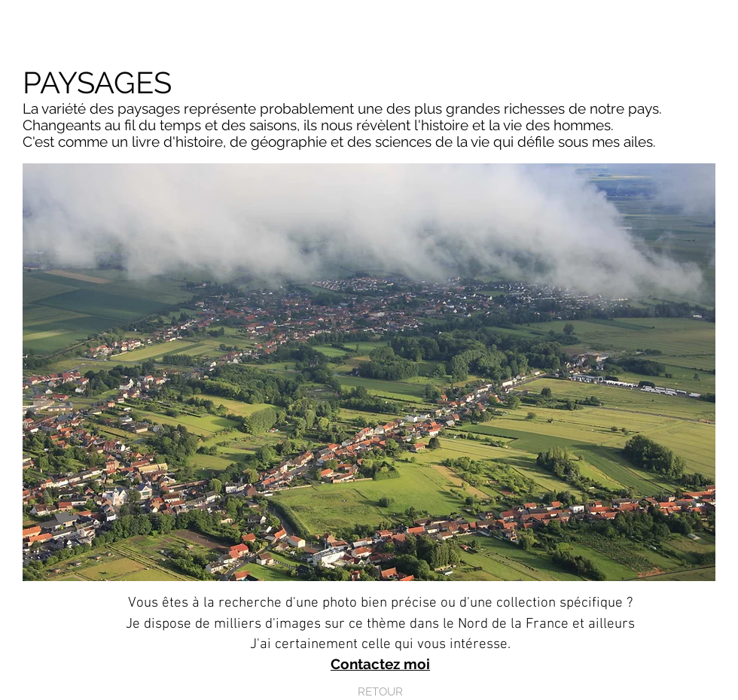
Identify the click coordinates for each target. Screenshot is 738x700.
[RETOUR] (380, 692)
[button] (369, 372)
